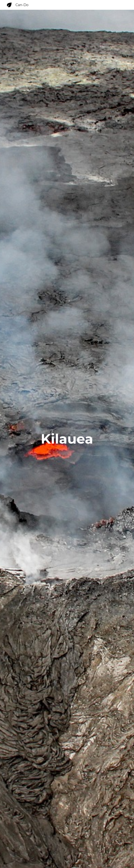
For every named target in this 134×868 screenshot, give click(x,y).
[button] (67, 862)
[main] (67, 439)
